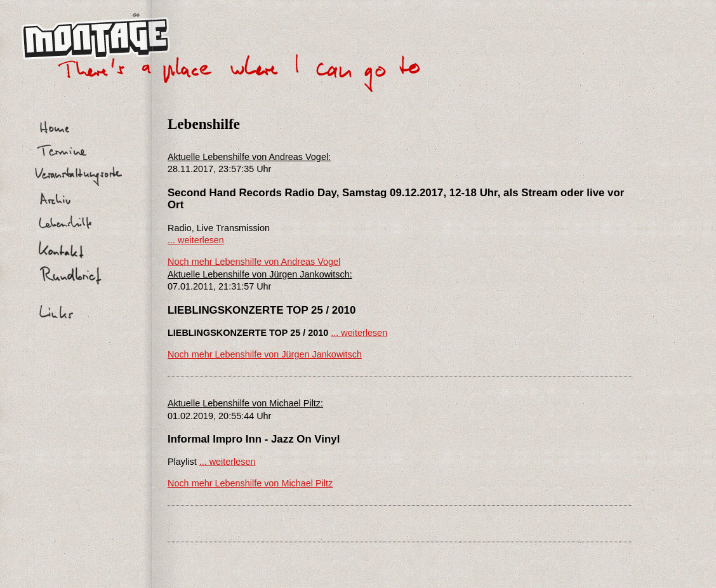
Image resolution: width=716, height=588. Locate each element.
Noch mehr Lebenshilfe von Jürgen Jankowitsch (265, 354)
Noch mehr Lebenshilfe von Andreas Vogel (254, 262)
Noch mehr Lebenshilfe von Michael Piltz (250, 483)
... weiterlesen (196, 240)
